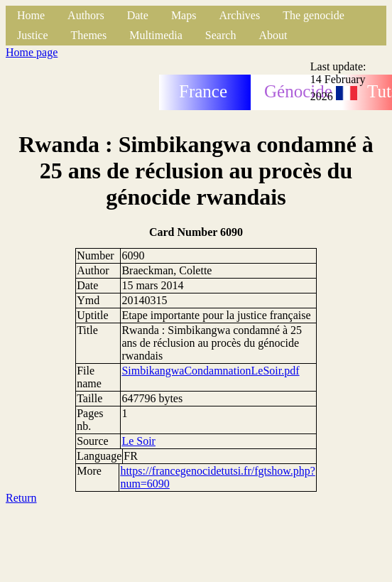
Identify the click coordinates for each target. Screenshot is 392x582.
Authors (86, 15)
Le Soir (138, 441)
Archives (239, 15)
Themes (89, 35)
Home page (32, 52)
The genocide (314, 15)
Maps (184, 15)
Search (221, 35)
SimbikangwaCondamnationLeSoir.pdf (210, 371)
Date (138, 15)
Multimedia (156, 35)
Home (31, 15)
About (273, 35)
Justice (33, 35)
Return (21, 498)
